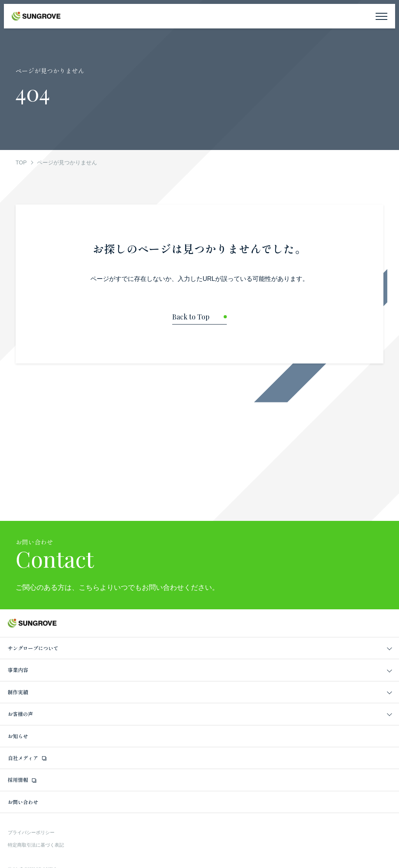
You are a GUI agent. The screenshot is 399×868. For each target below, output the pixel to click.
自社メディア (23, 758)
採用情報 (18, 780)
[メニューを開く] (381, 16)
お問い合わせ (23, 802)
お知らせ (18, 736)
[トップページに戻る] (199, 319)
